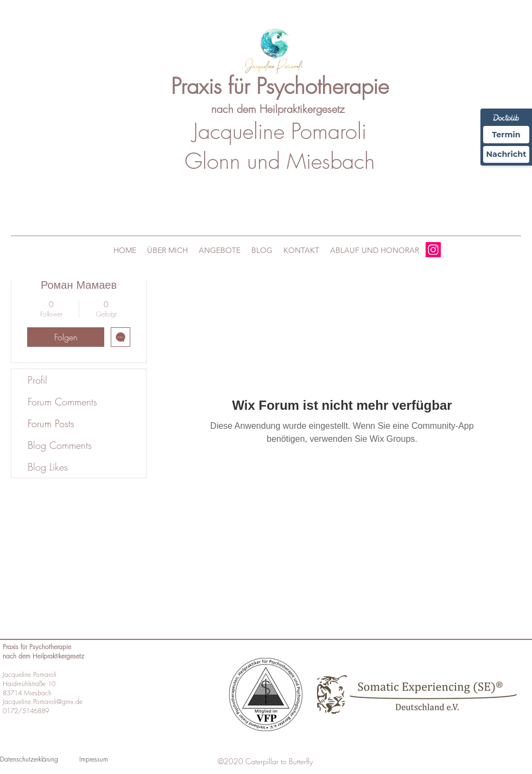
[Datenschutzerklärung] (34, 759)
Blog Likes (48, 467)
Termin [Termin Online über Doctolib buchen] (504, 135)
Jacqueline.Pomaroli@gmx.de (43, 702)
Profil (37, 380)
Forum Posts (51, 423)
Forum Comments (62, 402)
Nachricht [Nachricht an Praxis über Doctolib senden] (504, 157)
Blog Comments (60, 445)
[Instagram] (433, 250)
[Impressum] (113, 759)
